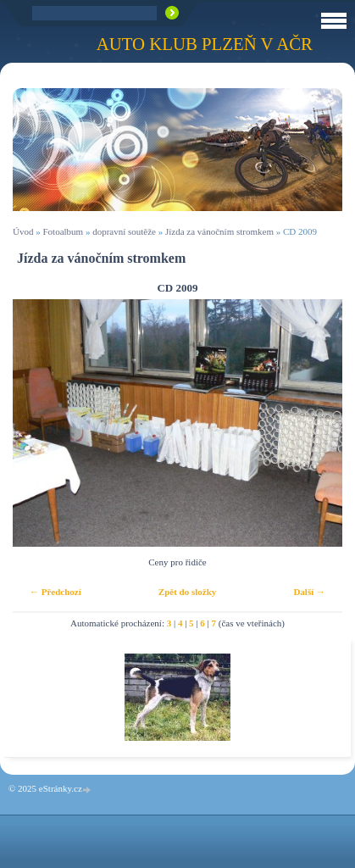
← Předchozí (55, 592)
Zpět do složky (187, 592)
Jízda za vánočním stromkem (219, 231)
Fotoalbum (63, 231)
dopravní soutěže (124, 231)
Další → (309, 592)
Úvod (23, 231)
